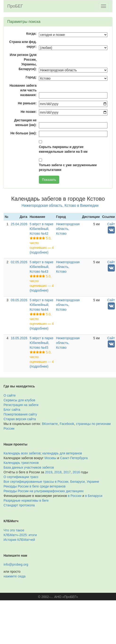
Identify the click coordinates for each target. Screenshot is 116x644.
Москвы (50, 458)
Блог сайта (12, 410)
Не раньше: (27, 103)
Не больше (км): (23, 133)
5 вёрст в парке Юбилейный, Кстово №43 (42, 267)
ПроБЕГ (15, 6)
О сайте (10, 395)
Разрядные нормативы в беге (26, 500)
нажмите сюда (14, 576)
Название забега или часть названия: (23, 90)
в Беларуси (94, 496)
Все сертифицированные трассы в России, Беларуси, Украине (51, 482)
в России (75, 496)
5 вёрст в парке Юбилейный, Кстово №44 (42, 305)
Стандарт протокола (19, 505)
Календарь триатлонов (21, 463)
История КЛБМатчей (19, 540)
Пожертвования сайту (20, 414)
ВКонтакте (50, 424)
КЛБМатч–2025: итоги (20, 535)
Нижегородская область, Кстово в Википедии (60, 205)
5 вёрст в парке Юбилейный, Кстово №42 (42, 229)
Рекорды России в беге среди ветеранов (35, 486)
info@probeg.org (16, 564)
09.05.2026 (19, 300)
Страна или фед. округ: (23, 44)
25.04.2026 (19, 224)
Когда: (31, 34)
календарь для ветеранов (62, 453)
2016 (76, 472)
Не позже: (29, 112)
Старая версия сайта (20, 419)
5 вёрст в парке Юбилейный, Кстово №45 (42, 343)
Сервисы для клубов (19, 400)
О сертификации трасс (21, 477)
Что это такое (14, 530)
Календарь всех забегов (22, 453)
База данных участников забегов (29, 467)
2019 (49, 472)
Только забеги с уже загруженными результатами (68, 167)
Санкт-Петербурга (74, 458)
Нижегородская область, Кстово (68, 229)
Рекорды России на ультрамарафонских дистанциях (44, 491)
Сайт (111, 224)
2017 (67, 472)
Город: (31, 77)
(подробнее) (39, 252)
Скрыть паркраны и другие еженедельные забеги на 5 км (63, 149)
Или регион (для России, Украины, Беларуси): (23, 62)
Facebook (67, 424)
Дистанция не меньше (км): (25, 123)
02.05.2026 (19, 262)
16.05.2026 (19, 338)
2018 (58, 472)
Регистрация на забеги (21, 405)
